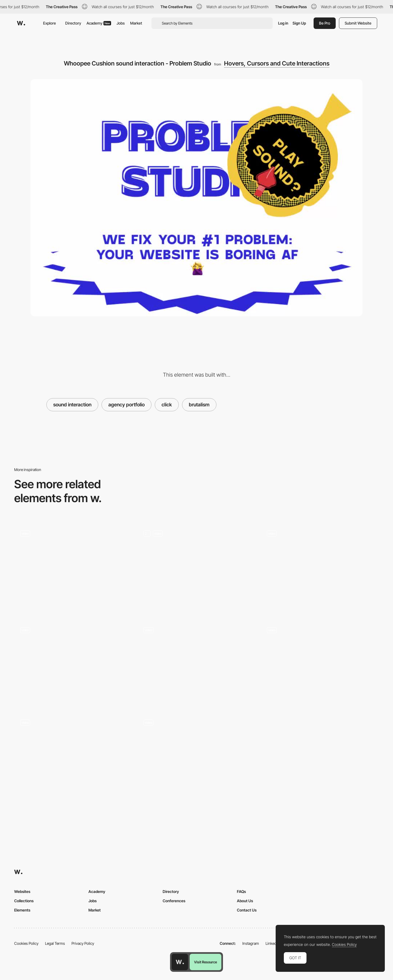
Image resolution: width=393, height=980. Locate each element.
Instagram (251, 943)
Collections (24, 901)
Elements (22, 910)
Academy (99, 23)
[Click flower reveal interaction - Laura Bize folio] (320, 567)
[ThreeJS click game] (196, 569)
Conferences (174, 901)
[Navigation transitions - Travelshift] (196, 756)
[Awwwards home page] (180, 962)
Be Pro (325, 23)
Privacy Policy (83, 943)
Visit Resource (206, 962)
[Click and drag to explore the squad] (196, 663)
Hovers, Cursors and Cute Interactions (277, 63)
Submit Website (358, 23)
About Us (245, 901)
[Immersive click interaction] (73, 567)
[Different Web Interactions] (73, 663)
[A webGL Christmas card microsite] (73, 756)
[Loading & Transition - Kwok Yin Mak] (320, 663)
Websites (22, 891)
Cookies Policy (26, 943)
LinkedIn (273, 943)
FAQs (241, 891)
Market (136, 23)
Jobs (121, 23)
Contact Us (247, 910)
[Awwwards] (21, 23)
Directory (73, 23)
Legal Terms (55, 943)
